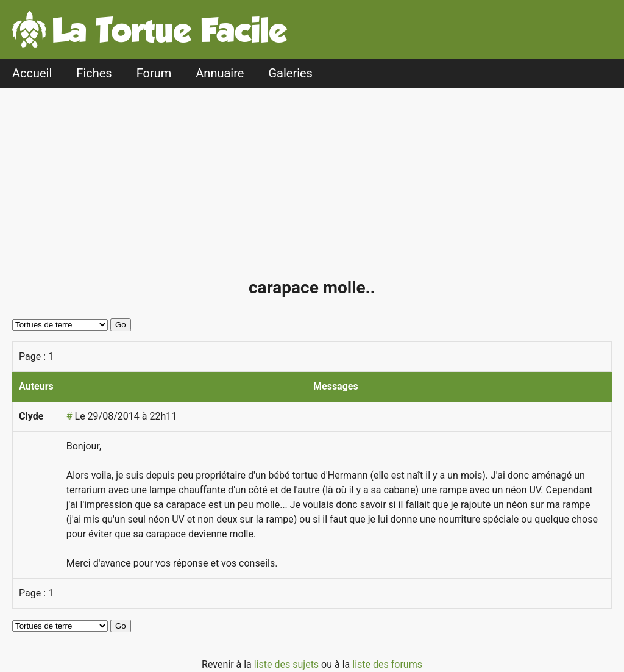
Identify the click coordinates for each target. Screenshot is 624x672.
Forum (154, 73)
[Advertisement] (315, 188)
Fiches (94, 73)
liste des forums (387, 664)
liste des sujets (288, 664)
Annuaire (220, 73)
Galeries (290, 73)
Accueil (32, 73)
